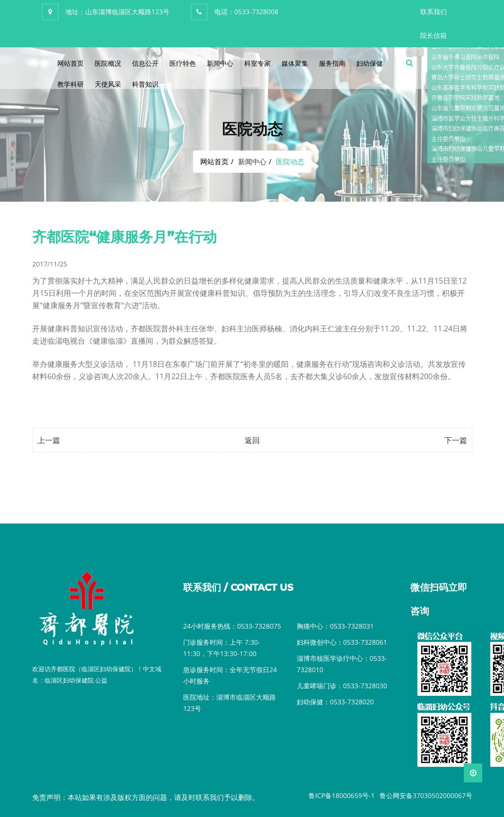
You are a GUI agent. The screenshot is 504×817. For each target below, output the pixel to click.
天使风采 (108, 84)
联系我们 (433, 12)
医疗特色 (183, 63)
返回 (252, 440)
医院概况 (108, 63)
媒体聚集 (295, 63)
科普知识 (145, 84)
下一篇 (456, 440)
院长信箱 (433, 35)
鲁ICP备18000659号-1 (342, 795)
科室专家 (257, 63)
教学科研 (71, 84)
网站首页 (71, 63)
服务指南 (332, 63)
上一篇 (49, 440)
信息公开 (145, 63)
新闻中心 (220, 63)
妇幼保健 (370, 63)
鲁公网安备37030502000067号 (426, 795)
